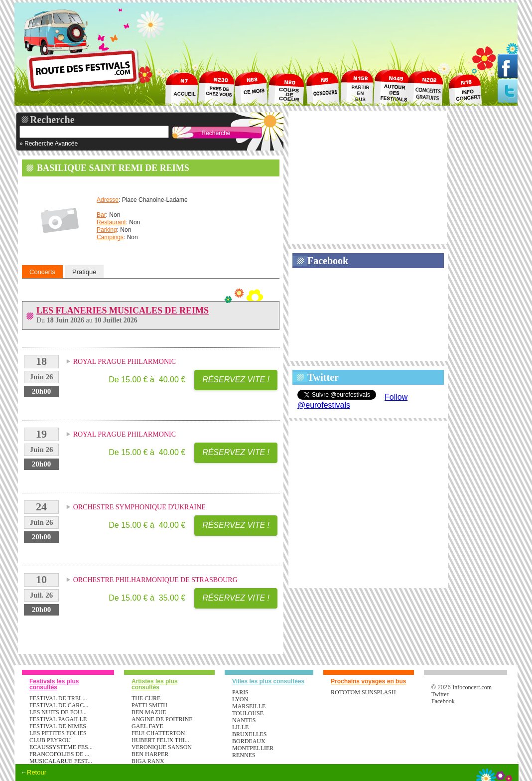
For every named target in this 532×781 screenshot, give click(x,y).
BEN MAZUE (149, 712)
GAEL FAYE (147, 726)
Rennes (244, 755)
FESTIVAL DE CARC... (59, 705)
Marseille (249, 706)
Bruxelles (249, 734)
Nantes (244, 720)
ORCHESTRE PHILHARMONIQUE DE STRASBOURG (155, 580)
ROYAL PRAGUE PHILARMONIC (125, 362)
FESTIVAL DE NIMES (58, 726)
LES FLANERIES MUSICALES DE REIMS (123, 311)
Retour (37, 772)
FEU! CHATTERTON (158, 733)
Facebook (328, 261)
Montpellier (253, 748)
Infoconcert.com (472, 687)
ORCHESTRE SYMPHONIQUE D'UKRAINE (139, 507)
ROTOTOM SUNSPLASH (363, 692)
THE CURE (146, 698)
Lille (240, 727)
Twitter (323, 377)
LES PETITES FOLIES (58, 733)
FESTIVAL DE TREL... (58, 698)
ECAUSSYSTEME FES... (61, 747)
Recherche (52, 120)
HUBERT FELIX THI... (160, 740)
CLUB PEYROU (50, 740)
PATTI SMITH (149, 705)
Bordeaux (249, 741)
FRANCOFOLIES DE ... (59, 754)
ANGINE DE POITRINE (162, 719)
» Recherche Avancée (49, 144)
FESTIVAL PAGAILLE (58, 719)
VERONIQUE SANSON (162, 747)
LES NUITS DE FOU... (58, 712)
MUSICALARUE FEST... (61, 761)
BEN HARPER (150, 754)
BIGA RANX (148, 761)
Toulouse (248, 713)
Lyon (240, 699)
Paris (240, 692)
